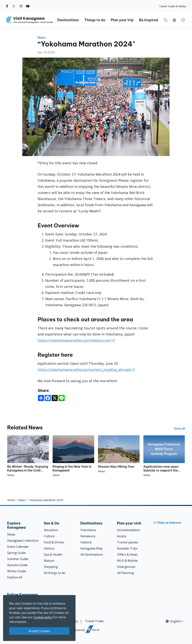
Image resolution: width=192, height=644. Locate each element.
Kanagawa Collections (23, 541)
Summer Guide (18, 559)
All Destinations (92, 554)
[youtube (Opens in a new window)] (28, 6)
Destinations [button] (68, 20)
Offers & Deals (127, 554)
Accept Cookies (39, 631)
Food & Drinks (54, 542)
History (49, 548)
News (42, 37)
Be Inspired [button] (149, 20)
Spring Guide (16, 553)
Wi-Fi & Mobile (127, 561)
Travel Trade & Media (172, 6)
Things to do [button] (95, 20)
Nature (49, 561)
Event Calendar (18, 547)
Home (11, 500)
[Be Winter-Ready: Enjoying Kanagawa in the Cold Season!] (28, 456)
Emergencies (126, 567)
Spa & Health (53, 554)
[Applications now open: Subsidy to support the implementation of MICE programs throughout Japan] (164, 456)
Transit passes (128, 542)
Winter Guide (17, 571)
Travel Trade (94, 621)
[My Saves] (183, 20)
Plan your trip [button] (122, 20)
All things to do (55, 573)
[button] (174, 20)
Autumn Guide (17, 565)
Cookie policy (43, 617)
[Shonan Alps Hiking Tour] (119, 454)
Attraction (51, 530)
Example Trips (127, 548)
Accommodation (129, 530)
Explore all (15, 577)
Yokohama (88, 530)
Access (122, 536)
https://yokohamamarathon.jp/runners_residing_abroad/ (84, 370)
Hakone (86, 542)
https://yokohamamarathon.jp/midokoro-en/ (74, 340)
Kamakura (88, 536)
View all (179, 428)
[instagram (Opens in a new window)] (21, 6)
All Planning (126, 573)
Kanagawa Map (92, 548)
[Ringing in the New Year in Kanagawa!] (73, 456)
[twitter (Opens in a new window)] (14, 6)
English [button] (173, 621)
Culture (49, 536)
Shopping (51, 567)
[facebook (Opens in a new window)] (7, 6)
